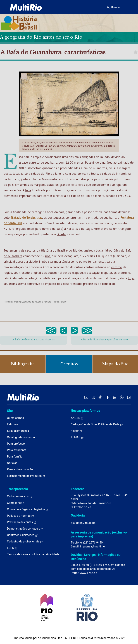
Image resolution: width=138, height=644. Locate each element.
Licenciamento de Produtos (26, 476)
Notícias (12, 463)
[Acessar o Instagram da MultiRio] (93, 397)
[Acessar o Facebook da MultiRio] (108, 397)
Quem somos (15, 418)
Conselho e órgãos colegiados (28, 509)
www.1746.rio (88, 573)
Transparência (17, 489)
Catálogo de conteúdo (21, 437)
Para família (15, 457)
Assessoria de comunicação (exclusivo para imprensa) (99, 534)
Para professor (16, 444)
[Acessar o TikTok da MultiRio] (100, 397)
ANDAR (77, 418)
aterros (122, 273)
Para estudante (17, 450)
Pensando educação (20, 469)
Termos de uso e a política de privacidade (33, 554)
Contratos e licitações (22, 535)
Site (10, 411)
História (8, 302)
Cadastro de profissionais (25, 542)
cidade (35, 174)
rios (48, 256)
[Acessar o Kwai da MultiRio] (115, 397)
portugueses (56, 217)
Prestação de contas (22, 522)
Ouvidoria (78, 515)
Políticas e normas (21, 516)
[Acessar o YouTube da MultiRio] (86, 397)
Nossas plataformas (85, 411)
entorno (117, 267)
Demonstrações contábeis (25, 529)
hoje (131, 278)
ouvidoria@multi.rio (83, 523)
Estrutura (13, 424)
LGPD (12, 548)
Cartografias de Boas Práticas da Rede (97, 424)
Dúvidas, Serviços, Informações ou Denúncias (96, 557)
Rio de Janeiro (55, 174)
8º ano (16, 302)
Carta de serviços (20, 496)
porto (81, 174)
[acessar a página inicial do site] (26, 7)
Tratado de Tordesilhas (26, 217)
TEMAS (77, 437)
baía (27, 157)
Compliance (16, 503)
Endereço (78, 489)
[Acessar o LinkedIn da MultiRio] (129, 397)
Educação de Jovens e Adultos (36, 302)
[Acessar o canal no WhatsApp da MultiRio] (122, 397)
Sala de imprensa (18, 431)
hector (77, 431)
